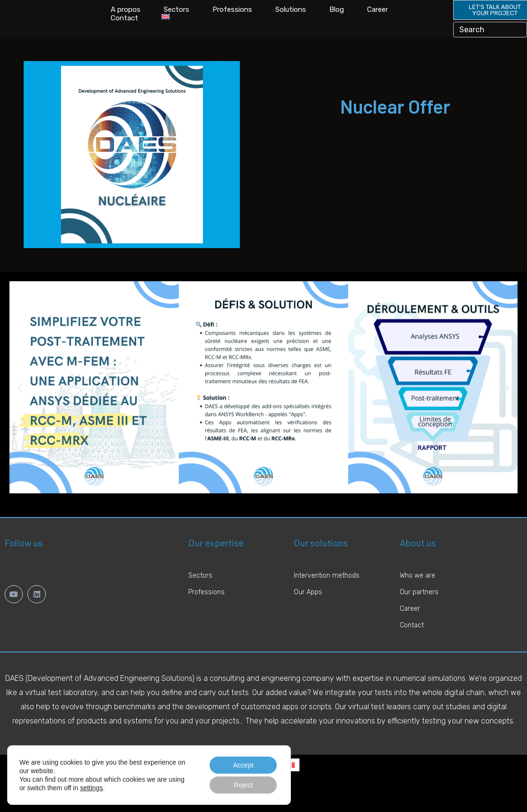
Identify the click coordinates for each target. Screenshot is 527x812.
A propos (126, 17)
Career (378, 17)
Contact (124, 25)
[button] (20, 401)
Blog (337, 17)
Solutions (291, 17)
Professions (232, 17)
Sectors (176, 17)
